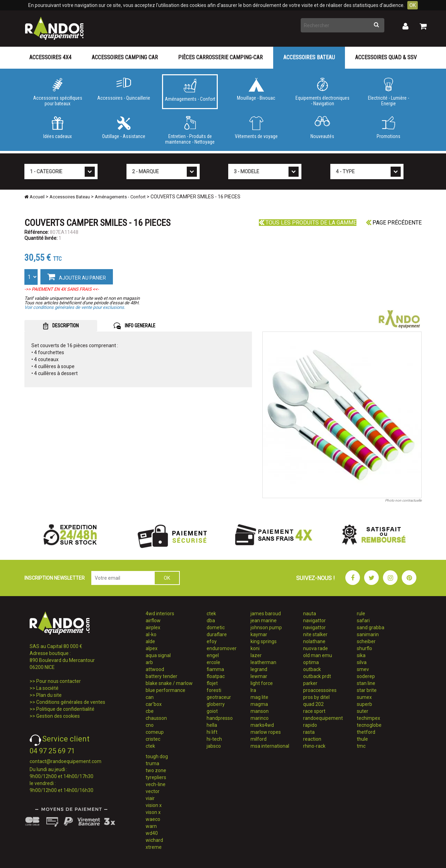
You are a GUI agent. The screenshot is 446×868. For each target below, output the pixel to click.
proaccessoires (320, 690)
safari (363, 620)
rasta (309, 732)
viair (150, 798)
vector (153, 791)
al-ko (151, 634)
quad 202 (313, 704)
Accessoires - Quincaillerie (124, 89)
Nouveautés (322, 128)
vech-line (156, 784)
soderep (366, 676)
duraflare (217, 634)
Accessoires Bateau (309, 57)
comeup (155, 732)
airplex (153, 627)
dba (211, 620)
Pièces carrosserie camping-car (220, 57)
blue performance (166, 690)
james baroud (266, 614)
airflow (153, 620)
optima (311, 662)
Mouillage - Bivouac (256, 89)
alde (150, 641)
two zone (156, 770)
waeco (153, 819)
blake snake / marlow (169, 683)
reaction (312, 739)
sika (361, 655)
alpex (152, 648)
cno (150, 725)
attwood (155, 669)
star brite (367, 690)
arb (149, 662)
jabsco (214, 746)
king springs (264, 641)
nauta (310, 614)
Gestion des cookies (58, 716)
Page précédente (394, 223)
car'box (154, 704)
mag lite (259, 697)
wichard (154, 840)
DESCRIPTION (61, 326)
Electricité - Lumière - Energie (389, 92)
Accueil (34, 197)
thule (362, 739)
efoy (212, 641)
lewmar (259, 676)
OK (413, 5)
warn (151, 826)
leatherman (263, 662)
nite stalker (315, 634)
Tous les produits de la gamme (308, 223)
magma (259, 704)
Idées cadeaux (57, 128)
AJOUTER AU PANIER (77, 276)
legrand (259, 669)
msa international (270, 746)
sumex (364, 697)
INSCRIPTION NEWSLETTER (55, 578)
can (150, 697)
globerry (216, 704)
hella (212, 725)
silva (362, 662)
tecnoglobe (369, 725)
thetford (366, 732)
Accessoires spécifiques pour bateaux (57, 92)
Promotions (389, 128)
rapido (310, 725)
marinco (260, 718)
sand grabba (371, 627)
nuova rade (316, 648)
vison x (153, 812)
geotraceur (219, 697)
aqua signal (158, 655)
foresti (214, 690)
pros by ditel (316, 697)
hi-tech (214, 739)
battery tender (162, 676)
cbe (150, 711)
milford (259, 739)
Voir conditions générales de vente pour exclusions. (75, 307)
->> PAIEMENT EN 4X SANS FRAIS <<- (62, 289)
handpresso (220, 718)
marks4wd (262, 725)
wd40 (152, 833)
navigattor (314, 620)
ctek (150, 746)
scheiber (366, 641)
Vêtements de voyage (256, 128)
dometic (216, 627)
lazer (256, 655)
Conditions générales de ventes (71, 702)
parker (310, 683)
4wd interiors (160, 614)
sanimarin (368, 634)
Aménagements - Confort (190, 90)
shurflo (364, 648)
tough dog (157, 756)
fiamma (215, 669)
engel (213, 655)
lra (253, 690)
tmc (361, 746)
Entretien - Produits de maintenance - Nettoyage (190, 130)
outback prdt (317, 676)
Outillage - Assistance (124, 128)
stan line (366, 683)
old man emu (318, 655)
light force (262, 683)
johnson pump (266, 627)
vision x (154, 805)
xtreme (154, 847)
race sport (314, 711)
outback (312, 669)
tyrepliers (156, 777)
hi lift (212, 732)
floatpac (216, 676)
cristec (153, 739)
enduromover (222, 648)
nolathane (314, 641)
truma (152, 763)
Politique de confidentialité (65, 709)
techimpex (368, 718)
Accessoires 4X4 (50, 57)
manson (260, 711)
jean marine (264, 620)
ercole (213, 662)
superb (364, 704)
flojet (212, 683)
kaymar (259, 634)
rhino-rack (314, 746)
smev (363, 669)
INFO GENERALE (134, 326)
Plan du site (49, 695)
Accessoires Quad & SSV (386, 57)
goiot (212, 711)
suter (363, 711)
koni (255, 648)
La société (47, 688)
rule (361, 614)
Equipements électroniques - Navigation (322, 92)
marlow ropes (266, 732)
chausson (156, 718)
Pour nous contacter (59, 681)
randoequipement (323, 718)
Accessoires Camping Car (125, 57)
